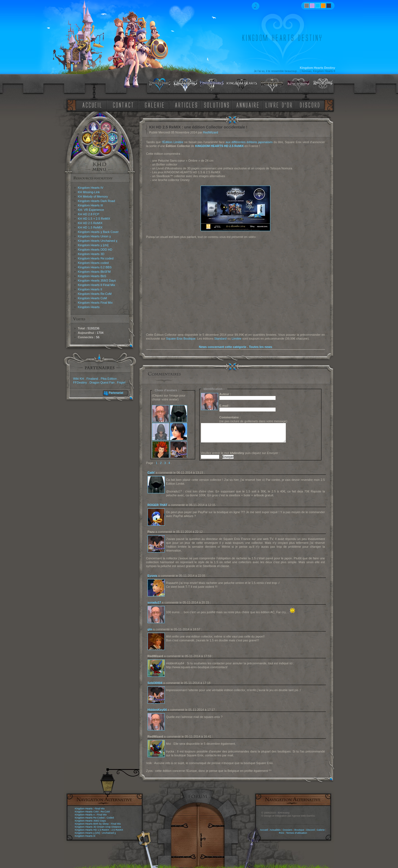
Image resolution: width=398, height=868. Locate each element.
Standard (220, 339)
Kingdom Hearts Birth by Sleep (92, 824)
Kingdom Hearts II (90, 289)
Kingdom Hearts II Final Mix (97, 285)
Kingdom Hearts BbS (92, 276)
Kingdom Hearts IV (91, 188)
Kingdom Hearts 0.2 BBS (95, 267)
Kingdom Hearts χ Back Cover (98, 232)
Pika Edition (109, 379)
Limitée (236, 339)
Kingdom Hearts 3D (91, 254)
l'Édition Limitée (173, 142)
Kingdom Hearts (89, 307)
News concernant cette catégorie (222, 347)
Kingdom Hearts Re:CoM (95, 294)
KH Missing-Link (89, 192)
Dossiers (288, 830)
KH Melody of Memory (93, 196)
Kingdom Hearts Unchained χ (98, 241)
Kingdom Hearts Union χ (95, 236)
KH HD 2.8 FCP (89, 214)
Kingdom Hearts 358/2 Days (97, 280)
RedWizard (211, 132)
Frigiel (121, 382)
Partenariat (116, 393)
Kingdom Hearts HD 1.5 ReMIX (92, 830)
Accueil (264, 830)
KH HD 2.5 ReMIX (90, 223)
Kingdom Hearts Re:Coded (90, 818)
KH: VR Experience (91, 210)
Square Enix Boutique (181, 339)
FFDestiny (80, 382)
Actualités (275, 830)
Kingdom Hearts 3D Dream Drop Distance (98, 827)
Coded (110, 818)
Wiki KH (79, 379)
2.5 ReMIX (117, 830)
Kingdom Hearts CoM (92, 298)
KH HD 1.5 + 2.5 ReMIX (94, 219)
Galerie (321, 830)
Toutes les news (260, 347)
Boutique (299, 830)
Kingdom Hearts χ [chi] (93, 245)
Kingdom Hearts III (91, 205)
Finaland (92, 379)
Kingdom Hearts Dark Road (97, 201)
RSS (282, 833)
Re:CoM (105, 812)
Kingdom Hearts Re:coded (96, 258)
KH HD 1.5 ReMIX (90, 227)
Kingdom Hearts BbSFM (94, 272)
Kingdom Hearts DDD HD (95, 250)
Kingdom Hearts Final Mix (95, 303)
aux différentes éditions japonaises (249, 142)
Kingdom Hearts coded (93, 263)
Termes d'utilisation (297, 833)
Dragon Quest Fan (102, 382)
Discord (311, 830)
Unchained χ (109, 833)
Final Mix (99, 809)
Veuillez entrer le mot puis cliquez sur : (240, 453)
